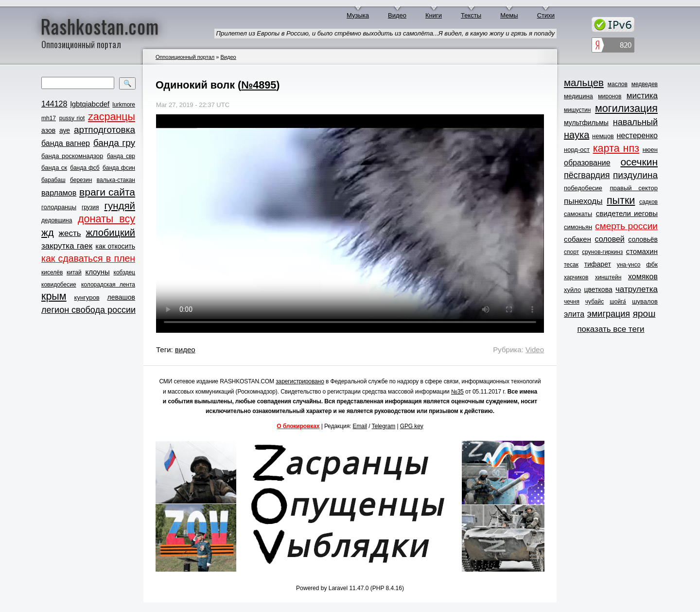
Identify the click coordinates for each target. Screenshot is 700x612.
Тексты (471, 15)
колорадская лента (108, 285)
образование (587, 163)
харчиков (576, 277)
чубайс (595, 302)
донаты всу (106, 219)
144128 (54, 104)
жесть (70, 233)
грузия (90, 207)
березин (81, 180)
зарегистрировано (300, 381)
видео (185, 350)
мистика (642, 96)
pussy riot (72, 118)
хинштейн (608, 277)
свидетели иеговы (627, 213)
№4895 (259, 85)
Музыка (358, 15)
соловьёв (643, 239)
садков (648, 202)
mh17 (49, 118)
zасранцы (112, 117)
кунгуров (87, 297)
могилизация (626, 108)
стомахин (642, 251)
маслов (618, 84)
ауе (65, 130)
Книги (434, 15)
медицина (578, 96)
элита (574, 314)
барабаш (53, 180)
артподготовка (105, 130)
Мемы (509, 15)
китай (74, 272)
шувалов (645, 301)
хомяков (643, 277)
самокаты (578, 214)
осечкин (639, 162)
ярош (644, 314)
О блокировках (298, 426)
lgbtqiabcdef (90, 104)
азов (48, 130)
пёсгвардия (587, 175)
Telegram (384, 426)
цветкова (598, 289)
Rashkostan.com (100, 26)
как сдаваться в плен (88, 258)
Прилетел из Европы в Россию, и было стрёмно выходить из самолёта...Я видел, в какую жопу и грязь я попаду (385, 33)
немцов (603, 136)
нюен (650, 150)
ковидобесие (59, 285)
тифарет (598, 264)
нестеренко (638, 135)
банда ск (54, 168)
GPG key (412, 426)
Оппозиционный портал (185, 57)
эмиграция (609, 314)
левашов (121, 297)
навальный (635, 122)
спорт (571, 252)
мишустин (577, 110)
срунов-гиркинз (602, 252)
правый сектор (634, 188)
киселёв (52, 272)
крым (54, 296)
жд (48, 232)
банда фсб (85, 168)
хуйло (572, 290)
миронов (610, 96)
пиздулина (635, 175)
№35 (457, 392)
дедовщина (57, 220)
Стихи (546, 15)
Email (360, 426)
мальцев (584, 82)
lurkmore (124, 105)
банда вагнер (66, 143)
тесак (571, 265)
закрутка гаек (67, 246)
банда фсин (119, 168)
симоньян (578, 227)
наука (577, 135)
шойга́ (618, 302)
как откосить (115, 246)
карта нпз (616, 148)
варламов (59, 193)
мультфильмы (586, 123)
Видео (397, 15)
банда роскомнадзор (72, 156)
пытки (621, 200)
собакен (577, 239)
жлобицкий (110, 233)
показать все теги (611, 329)
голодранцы (59, 207)
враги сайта (107, 192)
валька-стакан (116, 180)
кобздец (124, 272)
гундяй (120, 206)
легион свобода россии (88, 310)
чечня (572, 302)
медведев (645, 84)
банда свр (121, 156)
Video (535, 350)
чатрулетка (637, 289)
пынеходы (583, 201)
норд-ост (577, 150)
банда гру (114, 143)
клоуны (97, 272)
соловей (609, 239)
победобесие (583, 188)
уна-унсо (629, 265)
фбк (652, 264)
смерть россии (626, 226)
